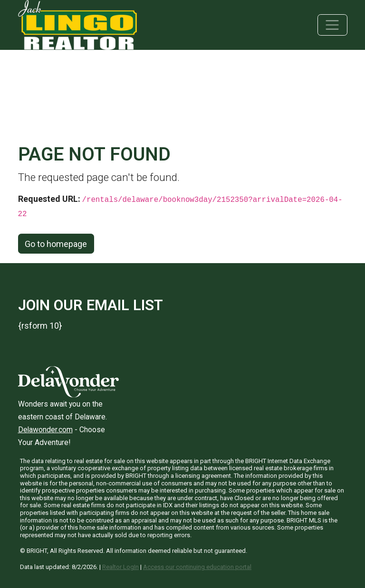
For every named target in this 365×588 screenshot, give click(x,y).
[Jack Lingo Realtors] (77, 24)
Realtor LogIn (120, 567)
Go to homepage (56, 244)
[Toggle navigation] (332, 25)
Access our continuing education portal (197, 567)
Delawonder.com (45, 430)
